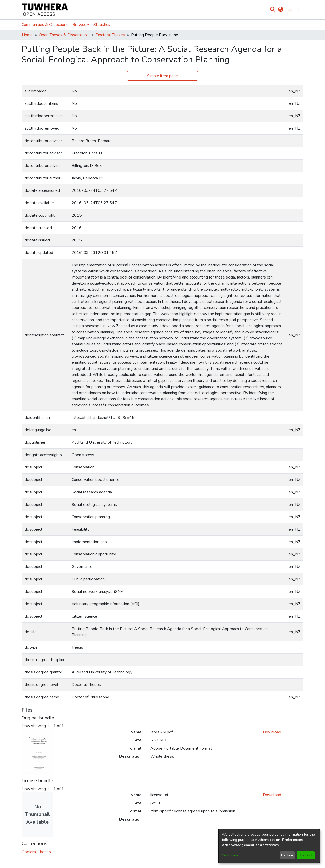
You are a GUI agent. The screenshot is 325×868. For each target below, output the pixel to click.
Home (27, 35)
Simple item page (162, 76)
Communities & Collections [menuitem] (45, 25)
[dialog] (269, 846)
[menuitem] (280, 10)
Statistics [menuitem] (102, 25)
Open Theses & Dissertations (64, 35)
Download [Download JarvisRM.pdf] (272, 732)
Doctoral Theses (110, 35)
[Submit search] (273, 10)
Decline (287, 855)
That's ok (305, 855)
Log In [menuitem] (291, 10)
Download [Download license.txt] (272, 795)
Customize (230, 855)
